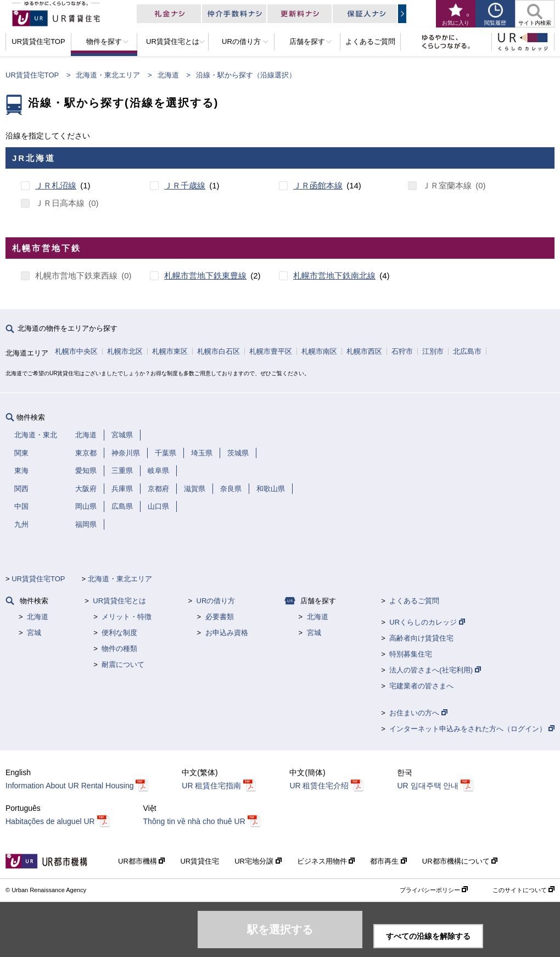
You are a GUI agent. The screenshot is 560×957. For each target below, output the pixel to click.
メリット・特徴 (127, 617)
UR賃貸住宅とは (119, 601)
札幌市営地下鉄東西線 (76, 276)
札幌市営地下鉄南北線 (334, 276)
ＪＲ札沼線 (56, 185)
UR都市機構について (460, 861)
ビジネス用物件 (326, 861)
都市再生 (388, 861)
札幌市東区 (170, 351)
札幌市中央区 (76, 351)
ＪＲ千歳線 (185, 185)
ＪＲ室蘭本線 (447, 185)
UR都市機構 (141, 861)
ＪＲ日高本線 (60, 203)
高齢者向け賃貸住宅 (421, 638)
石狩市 (402, 351)
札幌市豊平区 (271, 351)
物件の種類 (119, 649)
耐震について (123, 664)
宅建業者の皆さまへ (421, 686)
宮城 (34, 633)
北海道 (168, 75)
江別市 (433, 351)
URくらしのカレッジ (427, 622)
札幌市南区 (319, 351)
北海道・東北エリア (108, 75)
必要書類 (220, 617)
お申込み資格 (227, 633)
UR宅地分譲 (258, 861)
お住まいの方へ (418, 713)
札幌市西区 (364, 351)
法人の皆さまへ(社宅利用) (435, 670)
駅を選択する (280, 930)
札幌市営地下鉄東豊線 (205, 276)
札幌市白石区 (219, 351)
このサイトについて (523, 890)
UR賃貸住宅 (200, 861)
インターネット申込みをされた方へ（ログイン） (472, 729)
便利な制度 (119, 633)
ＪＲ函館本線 (318, 185)
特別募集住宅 (411, 654)
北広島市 (467, 351)
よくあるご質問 (414, 601)
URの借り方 (216, 601)
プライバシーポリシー (434, 890)
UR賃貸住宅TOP (32, 75)
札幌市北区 (125, 351)
